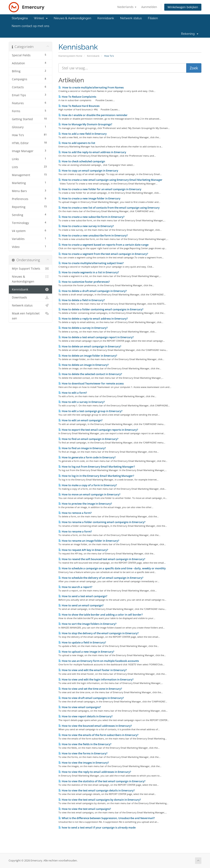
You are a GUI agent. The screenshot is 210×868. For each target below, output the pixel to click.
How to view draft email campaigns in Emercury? (91, 698)
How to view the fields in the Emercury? (85, 744)
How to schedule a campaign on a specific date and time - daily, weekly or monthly (112, 568)
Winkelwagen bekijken (183, 7)
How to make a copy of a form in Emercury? (88, 485)
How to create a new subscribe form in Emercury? (91, 217)
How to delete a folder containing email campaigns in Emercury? (101, 309)
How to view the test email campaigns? (85, 809)
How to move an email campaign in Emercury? (89, 494)
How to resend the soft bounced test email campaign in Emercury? (102, 559)
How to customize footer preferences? (84, 282)
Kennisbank (106, 18)
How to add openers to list (77, 143)
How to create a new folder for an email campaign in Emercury (100, 189)
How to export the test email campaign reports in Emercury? (98, 430)
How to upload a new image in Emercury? (86, 652)
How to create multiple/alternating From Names (91, 87)
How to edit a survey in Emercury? (82, 402)
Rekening (190, 34)
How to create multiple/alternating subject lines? (91, 263)
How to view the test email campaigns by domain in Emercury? (100, 800)
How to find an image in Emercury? (82, 448)
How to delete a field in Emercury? (82, 300)
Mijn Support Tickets (30, 269)
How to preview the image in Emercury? (85, 504)
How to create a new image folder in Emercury (89, 198)
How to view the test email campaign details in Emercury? (97, 790)
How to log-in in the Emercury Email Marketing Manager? (96, 476)
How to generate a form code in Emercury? (87, 457)
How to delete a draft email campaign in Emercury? (93, 291)
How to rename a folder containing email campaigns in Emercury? (102, 522)
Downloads (30, 297)
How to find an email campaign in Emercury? (88, 439)
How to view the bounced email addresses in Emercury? (95, 726)
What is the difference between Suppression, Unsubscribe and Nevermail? (107, 818)
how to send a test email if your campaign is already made (97, 827)
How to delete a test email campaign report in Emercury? (96, 337)
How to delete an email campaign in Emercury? (90, 346)
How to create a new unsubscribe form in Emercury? (93, 235)
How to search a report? (75, 587)
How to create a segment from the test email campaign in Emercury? (103, 254)
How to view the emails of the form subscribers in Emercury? (98, 735)
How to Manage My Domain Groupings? (85, 124)
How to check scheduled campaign (82, 161)
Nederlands (127, 7)
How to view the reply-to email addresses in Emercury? (95, 772)
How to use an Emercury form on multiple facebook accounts (99, 661)
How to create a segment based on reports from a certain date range (103, 245)
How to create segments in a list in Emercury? (89, 272)
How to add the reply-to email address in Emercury (92, 152)
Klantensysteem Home (70, 56)
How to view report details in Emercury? (86, 716)
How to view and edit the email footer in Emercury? (93, 670)
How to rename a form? (75, 531)
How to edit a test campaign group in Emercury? (90, 411)
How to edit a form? (73, 393)
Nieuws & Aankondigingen (72, 18)
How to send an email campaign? (81, 605)
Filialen (153, 18)
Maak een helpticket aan (30, 316)
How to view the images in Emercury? (84, 763)
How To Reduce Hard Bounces (79, 106)
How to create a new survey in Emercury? (86, 226)
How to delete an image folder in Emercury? (88, 356)
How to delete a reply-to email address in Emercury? (93, 319)
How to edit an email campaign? (80, 420)
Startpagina (20, 18)
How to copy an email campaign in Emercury (88, 171)
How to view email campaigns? (80, 707)
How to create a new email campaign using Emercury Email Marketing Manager (110, 180)
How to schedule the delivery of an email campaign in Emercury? (101, 578)
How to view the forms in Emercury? (83, 753)
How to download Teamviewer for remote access (91, 383)
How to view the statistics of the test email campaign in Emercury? (102, 781)
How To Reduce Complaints (77, 97)
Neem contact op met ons (30, 26)
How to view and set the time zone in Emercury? (90, 689)
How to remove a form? (75, 513)
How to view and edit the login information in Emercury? (96, 679)
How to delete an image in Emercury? (84, 365)
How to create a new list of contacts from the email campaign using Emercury (109, 208)
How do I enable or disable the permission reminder (93, 115)
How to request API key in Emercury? (83, 550)
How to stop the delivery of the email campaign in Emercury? (99, 633)
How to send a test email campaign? (83, 596)
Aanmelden (149, 7)
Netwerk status (131, 18)
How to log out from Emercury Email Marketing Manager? (97, 467)
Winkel (41, 18)
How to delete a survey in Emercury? (83, 328)
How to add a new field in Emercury (83, 134)
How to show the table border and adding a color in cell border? (101, 615)
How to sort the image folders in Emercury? (87, 624)
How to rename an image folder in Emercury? (89, 541)
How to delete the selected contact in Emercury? (90, 374)
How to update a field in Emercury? (82, 642)
